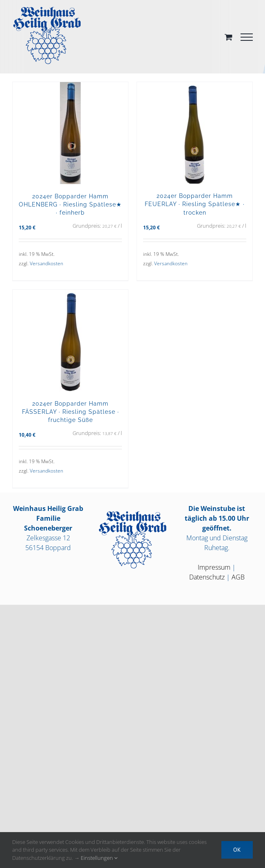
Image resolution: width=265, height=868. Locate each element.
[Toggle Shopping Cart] (229, 37)
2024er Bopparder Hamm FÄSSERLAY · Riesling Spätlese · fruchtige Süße (71, 412)
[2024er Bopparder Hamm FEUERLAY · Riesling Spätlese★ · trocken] (195, 133)
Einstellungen (99, 858)
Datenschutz (207, 577)
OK (237, 850)
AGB (238, 577)
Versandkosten (46, 263)
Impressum (214, 567)
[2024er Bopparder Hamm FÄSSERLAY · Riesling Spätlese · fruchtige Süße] (70, 341)
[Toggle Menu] (247, 37)
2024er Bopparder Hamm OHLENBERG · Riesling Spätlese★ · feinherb (70, 204)
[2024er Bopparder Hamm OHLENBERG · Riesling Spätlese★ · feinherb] (70, 133)
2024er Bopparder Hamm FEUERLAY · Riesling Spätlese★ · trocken (195, 204)
